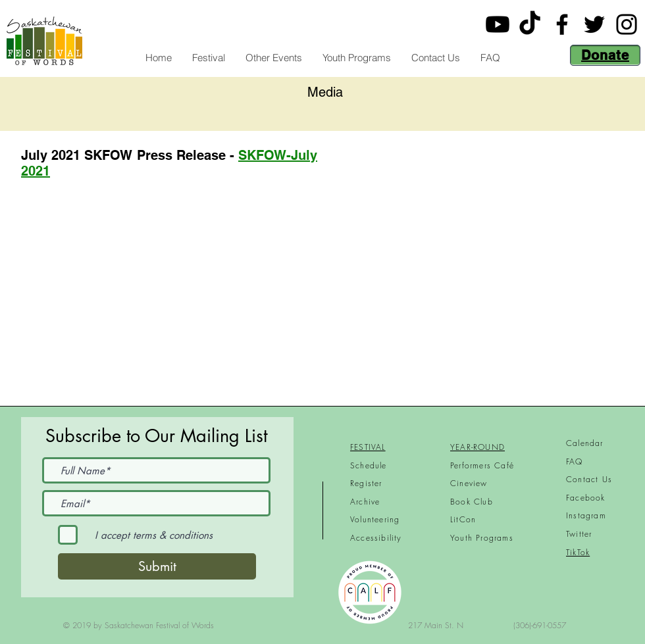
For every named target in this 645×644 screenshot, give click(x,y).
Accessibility (376, 538)
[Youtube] (498, 24)
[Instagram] (627, 24)
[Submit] (157, 566)
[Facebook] (562, 24)
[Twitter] (594, 24)
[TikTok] (530, 24)
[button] (208, 58)
